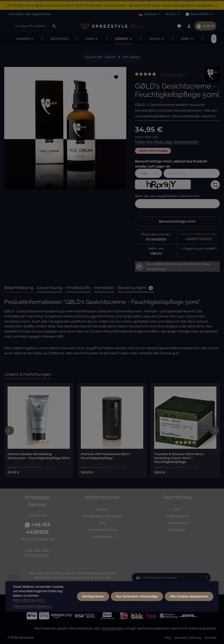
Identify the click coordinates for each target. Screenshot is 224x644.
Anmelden (16, 14)
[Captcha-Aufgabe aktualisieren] (215, 185)
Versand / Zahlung (188, 638)
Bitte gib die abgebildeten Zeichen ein (168, 196)
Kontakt (103, 509)
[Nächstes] (214, 39)
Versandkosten (112, 628)
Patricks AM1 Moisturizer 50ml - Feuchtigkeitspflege (106, 456)
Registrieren (41, 14)
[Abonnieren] (207, 578)
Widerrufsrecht (177, 516)
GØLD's (156, 253)
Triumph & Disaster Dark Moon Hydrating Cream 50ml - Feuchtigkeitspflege (179, 458)
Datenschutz (177, 523)
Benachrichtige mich (177, 221)
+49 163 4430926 (37, 528)
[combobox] (30, 26)
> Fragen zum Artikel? (199, 249)
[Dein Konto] (189, 26)
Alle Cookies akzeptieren (189, 610)
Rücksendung (103, 536)
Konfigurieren (93, 610)
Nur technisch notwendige (137, 610)
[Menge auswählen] (148, 173)
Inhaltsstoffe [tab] (78, 288)
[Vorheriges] (10, 431)
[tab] (19, 288)
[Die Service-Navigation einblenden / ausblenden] (199, 14)
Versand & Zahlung (103, 530)
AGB (177, 509)
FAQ (103, 523)
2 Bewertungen (173, 74)
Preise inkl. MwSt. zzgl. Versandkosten (167, 142)
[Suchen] (54, 26)
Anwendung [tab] (49, 288)
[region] (65, 130)
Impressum (177, 530)
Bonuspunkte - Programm (103, 516)
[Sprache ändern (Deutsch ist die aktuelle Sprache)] (150, 14)
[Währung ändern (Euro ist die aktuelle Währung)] (173, 14)
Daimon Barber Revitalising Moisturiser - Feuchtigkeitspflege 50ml (39, 456)
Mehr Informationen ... (29, 614)
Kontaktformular (37, 555)
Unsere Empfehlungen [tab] (28, 374)
